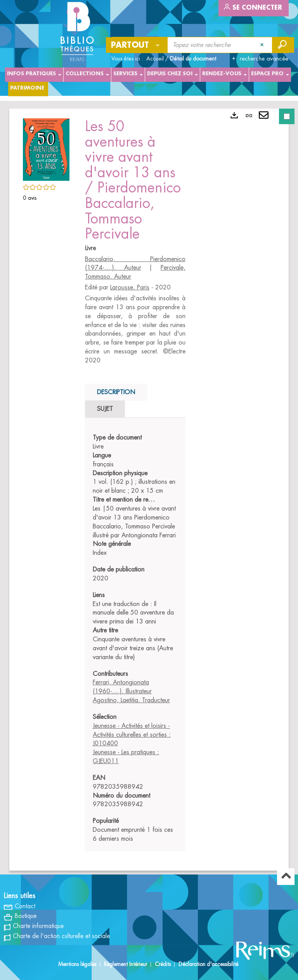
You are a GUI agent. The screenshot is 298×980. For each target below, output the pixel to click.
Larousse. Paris (130, 287)
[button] (46, 148)
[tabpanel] (135, 638)
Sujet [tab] (105, 409)
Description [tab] (116, 392)
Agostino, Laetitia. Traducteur (131, 700)
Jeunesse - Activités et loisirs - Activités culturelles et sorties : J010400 (132, 735)
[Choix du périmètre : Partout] (137, 45)
